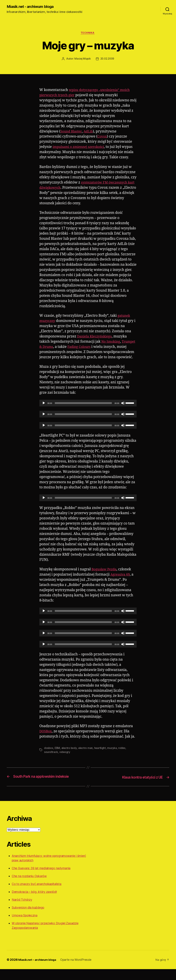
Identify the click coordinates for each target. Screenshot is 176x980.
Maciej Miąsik (82, 60)
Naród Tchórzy (22, 910)
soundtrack (51, 763)
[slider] (83, 414)
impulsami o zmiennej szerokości (80, 148)
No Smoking (111, 348)
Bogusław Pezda (105, 581)
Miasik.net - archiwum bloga (32, 7)
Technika (88, 33)
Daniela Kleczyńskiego (96, 342)
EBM (58, 759)
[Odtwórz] (44, 414)
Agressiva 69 (121, 586)
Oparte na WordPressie (79, 971)
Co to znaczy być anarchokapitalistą (37, 895)
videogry (65, 763)
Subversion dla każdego (28, 918)
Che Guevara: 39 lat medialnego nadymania (41, 879)
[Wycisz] (123, 414)
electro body (70, 759)
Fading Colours (96, 353)
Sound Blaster (72, 132)
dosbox (49, 759)
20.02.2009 (107, 60)
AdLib (90, 132)
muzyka (113, 759)
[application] (88, 414)
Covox (102, 137)
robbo (123, 759)
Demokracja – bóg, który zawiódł (34, 903)
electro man (86, 759)
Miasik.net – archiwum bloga (39, 971)
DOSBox (46, 742)
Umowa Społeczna (25, 926)
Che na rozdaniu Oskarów (29, 887)
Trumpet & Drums (55, 353)
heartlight (101, 759)
